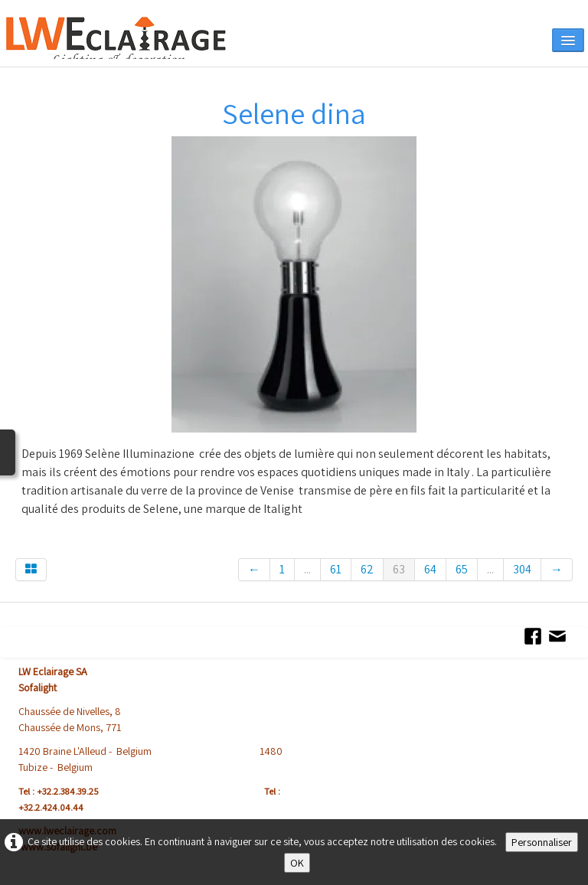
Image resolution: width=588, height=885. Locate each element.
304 (522, 569)
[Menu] (568, 40)
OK (297, 863)
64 (430, 569)
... (307, 569)
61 (336, 569)
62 (367, 569)
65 (462, 569)
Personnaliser (542, 842)
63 (399, 569)
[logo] (135, 38)
